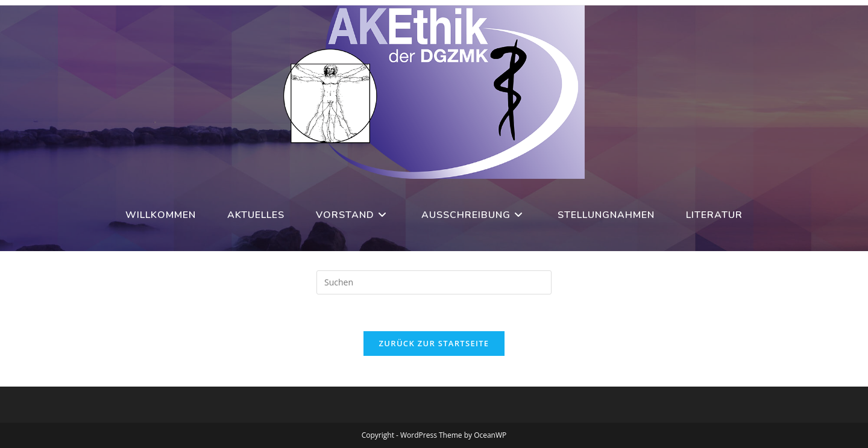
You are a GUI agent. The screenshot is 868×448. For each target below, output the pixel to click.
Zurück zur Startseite (434, 343)
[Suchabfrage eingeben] (434, 282)
